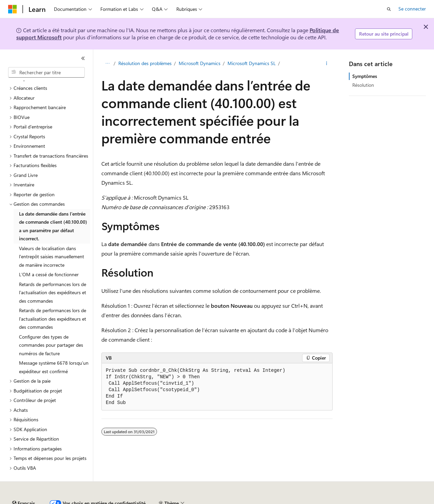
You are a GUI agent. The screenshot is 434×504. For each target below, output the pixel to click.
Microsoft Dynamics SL (252, 63)
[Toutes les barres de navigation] (107, 63)
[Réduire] (83, 58)
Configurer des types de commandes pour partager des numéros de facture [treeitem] (51, 326)
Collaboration (192, 500)
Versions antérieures (127, 500)
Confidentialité (229, 500)
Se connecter (412, 9)
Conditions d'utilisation (391, 500)
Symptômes (365, 76)
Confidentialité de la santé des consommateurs (305, 500)
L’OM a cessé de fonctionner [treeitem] (49, 256)
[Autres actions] (327, 63)
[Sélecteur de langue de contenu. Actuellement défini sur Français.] (24, 485)
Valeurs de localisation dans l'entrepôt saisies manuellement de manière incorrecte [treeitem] (52, 238)
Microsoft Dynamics (200, 63)
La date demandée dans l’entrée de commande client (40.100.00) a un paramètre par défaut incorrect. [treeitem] (53, 208)
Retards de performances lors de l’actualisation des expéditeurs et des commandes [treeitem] (53, 274)
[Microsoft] (13, 9)
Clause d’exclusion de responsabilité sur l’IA (53, 500)
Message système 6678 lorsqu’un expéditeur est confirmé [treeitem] (54, 348)
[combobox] (46, 73)
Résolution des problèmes (145, 63)
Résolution (363, 85)
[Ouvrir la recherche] (389, 9)
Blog (160, 500)
